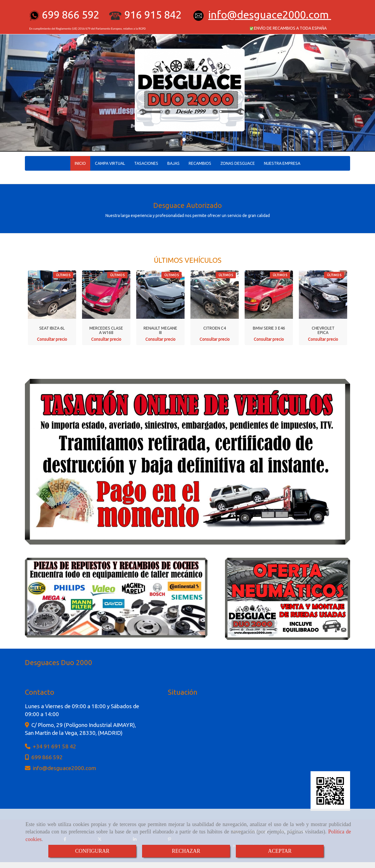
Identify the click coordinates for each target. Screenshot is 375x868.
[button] (28, 93)
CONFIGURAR (92, 851)
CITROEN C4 (215, 328)
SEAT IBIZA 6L (52, 328)
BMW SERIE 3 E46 (269, 328)
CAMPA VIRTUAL (110, 163)
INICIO (80, 163)
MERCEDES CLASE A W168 (106, 330)
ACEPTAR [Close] (280, 851)
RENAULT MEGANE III (160, 330)
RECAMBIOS (200, 163)
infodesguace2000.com (269, 15)
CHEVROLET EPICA (323, 330)
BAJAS (173, 163)
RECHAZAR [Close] (186, 851)
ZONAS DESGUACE (238, 163)
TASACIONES (146, 163)
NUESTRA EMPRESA (282, 163)
